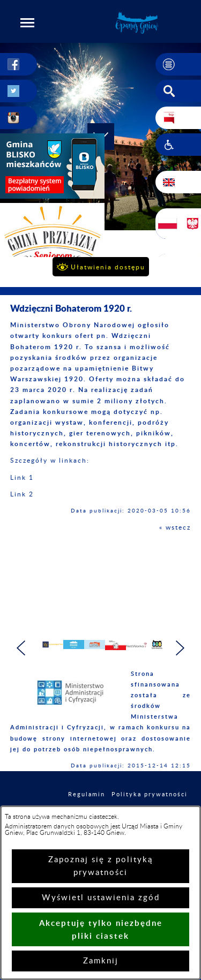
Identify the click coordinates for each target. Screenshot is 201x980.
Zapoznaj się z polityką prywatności (100, 866)
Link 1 (22, 478)
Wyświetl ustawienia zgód (101, 898)
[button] (27, 22)
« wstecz (175, 527)
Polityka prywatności (150, 799)
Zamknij (101, 961)
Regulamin (87, 799)
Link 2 (22, 494)
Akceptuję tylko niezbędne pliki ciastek (101, 929)
